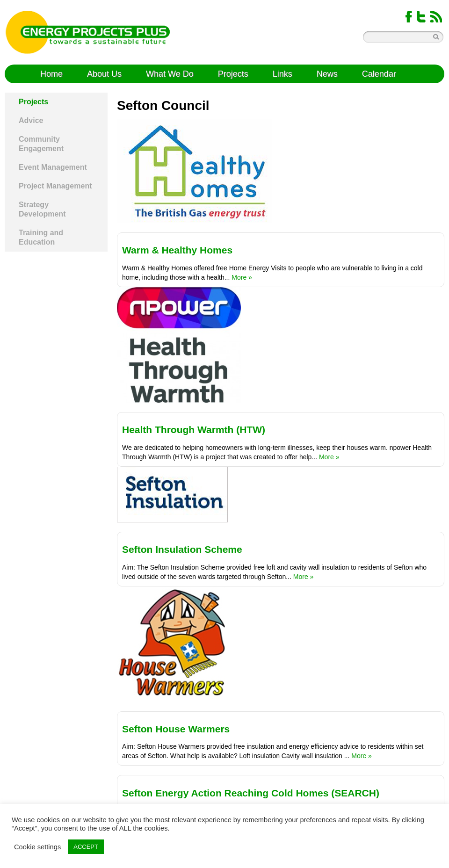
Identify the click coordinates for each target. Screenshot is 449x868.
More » (242, 277)
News (327, 74)
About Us (104, 74)
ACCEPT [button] (86, 847)
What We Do (170, 74)
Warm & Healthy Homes (177, 250)
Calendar (379, 74)
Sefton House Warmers (176, 729)
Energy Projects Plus (88, 32)
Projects (233, 74)
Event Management (53, 167)
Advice (31, 120)
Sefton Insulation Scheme (182, 549)
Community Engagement (41, 144)
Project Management (55, 186)
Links (282, 74)
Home (51, 74)
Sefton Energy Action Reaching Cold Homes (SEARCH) (251, 793)
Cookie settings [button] (37, 847)
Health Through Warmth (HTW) (194, 430)
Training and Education (41, 237)
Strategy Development (42, 209)
